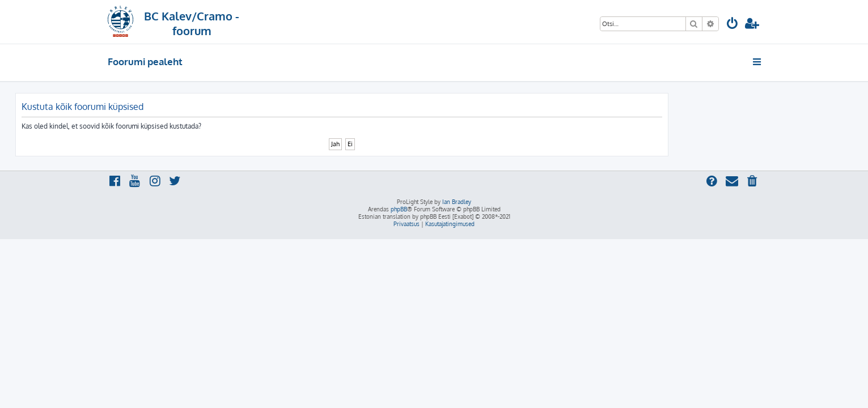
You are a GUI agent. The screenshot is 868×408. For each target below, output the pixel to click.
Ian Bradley (457, 202)
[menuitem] (732, 25)
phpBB (399, 209)
